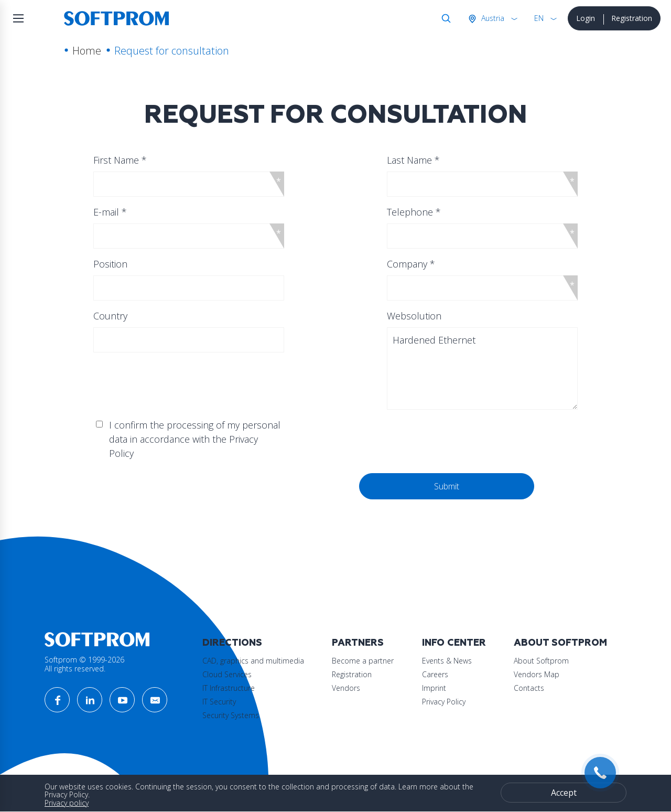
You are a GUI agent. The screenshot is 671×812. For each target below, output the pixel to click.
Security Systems (231, 715)
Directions (232, 643)
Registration (632, 18)
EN (539, 18)
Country (110, 316)
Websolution (414, 316)
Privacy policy (67, 803)
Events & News (447, 661)
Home (87, 51)
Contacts (529, 688)
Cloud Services (227, 674)
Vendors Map (537, 674)
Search (444, 18)
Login (586, 18)
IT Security (219, 702)
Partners (358, 643)
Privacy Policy (444, 702)
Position (110, 264)
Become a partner (363, 661)
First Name (120, 160)
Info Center (454, 643)
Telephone (414, 212)
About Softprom (560, 643)
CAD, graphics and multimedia (253, 661)
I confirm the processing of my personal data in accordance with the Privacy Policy (195, 439)
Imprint (434, 688)
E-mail (110, 212)
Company (411, 264)
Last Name (413, 160)
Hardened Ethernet (482, 368)
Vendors (346, 688)
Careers (435, 674)
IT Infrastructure (229, 688)
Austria (492, 18)
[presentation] (201, 494)
